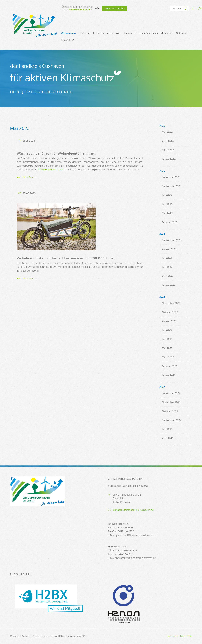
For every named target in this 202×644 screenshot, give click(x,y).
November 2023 (171, 303)
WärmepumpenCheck (51, 169)
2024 (162, 234)
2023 (162, 297)
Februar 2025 (170, 222)
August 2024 (169, 249)
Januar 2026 (169, 159)
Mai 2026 (167, 132)
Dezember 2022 (171, 393)
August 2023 (169, 321)
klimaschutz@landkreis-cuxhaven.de (133, 510)
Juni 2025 (167, 204)
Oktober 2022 (170, 411)
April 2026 (168, 141)
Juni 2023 (167, 339)
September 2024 (172, 240)
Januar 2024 (169, 285)
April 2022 (168, 438)
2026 (162, 126)
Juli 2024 (167, 258)
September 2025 (172, 186)
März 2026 (168, 150)
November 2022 (171, 402)
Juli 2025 (167, 195)
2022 (162, 387)
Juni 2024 (167, 267)
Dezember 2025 (171, 177)
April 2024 (168, 276)
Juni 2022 (167, 429)
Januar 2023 (169, 375)
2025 (162, 171)
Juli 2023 (167, 330)
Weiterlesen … (26, 177)
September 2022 (172, 420)
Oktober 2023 (170, 312)
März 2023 (168, 357)
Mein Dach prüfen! (114, 8)
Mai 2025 (167, 213)
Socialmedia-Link (196, 8)
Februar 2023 (170, 366)
